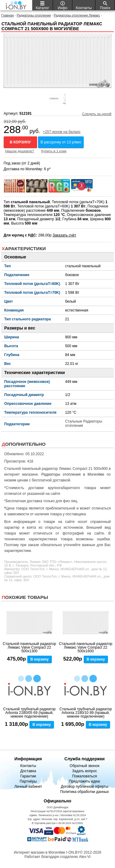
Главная (8, 15)
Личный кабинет (28, 787)
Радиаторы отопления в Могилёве (73, 474)
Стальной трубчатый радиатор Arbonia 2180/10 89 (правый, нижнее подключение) (86, 713)
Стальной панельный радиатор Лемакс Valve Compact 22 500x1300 (29, 647)
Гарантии (28, 776)
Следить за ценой (97, 114)
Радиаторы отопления (34, 15)
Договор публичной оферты (84, 787)
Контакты (28, 766)
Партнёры (28, 781)
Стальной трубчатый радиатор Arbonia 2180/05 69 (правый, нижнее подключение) (29, 713)
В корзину (20, 142)
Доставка (28, 771)
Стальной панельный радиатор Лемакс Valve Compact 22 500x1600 (86, 647)
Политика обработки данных (84, 792)
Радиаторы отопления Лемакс (77, 15)
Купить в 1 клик (54, 151)
